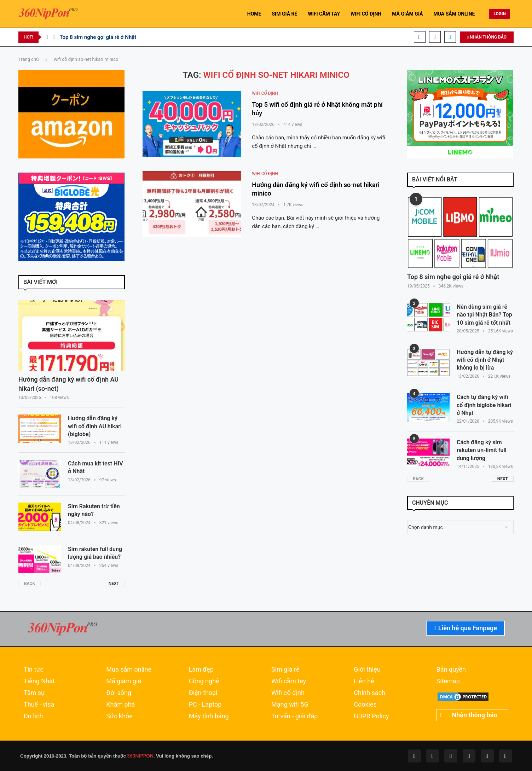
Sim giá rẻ (285, 669)
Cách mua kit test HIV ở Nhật (96, 467)
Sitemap (448, 681)
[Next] (54, 37)
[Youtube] (435, 37)
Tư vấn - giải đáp (295, 716)
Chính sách (369, 693)
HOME (254, 14)
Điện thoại (203, 693)
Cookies (365, 705)
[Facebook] (420, 37)
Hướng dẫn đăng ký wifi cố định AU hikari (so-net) (68, 384)
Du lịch (33, 716)
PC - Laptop (205, 705)
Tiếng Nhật (39, 681)
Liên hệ (364, 681)
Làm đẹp (201, 669)
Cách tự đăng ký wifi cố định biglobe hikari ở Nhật (484, 405)
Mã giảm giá (124, 681)
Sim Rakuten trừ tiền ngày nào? (94, 510)
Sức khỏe (119, 716)
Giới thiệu (367, 669)
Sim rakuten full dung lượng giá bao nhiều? (95, 553)
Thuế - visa (39, 705)
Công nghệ (204, 681)
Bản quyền (451, 669)
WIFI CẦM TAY (324, 14)
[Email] (450, 37)
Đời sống (119, 693)
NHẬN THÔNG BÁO (487, 37)
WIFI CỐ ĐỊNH (366, 14)
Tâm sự (34, 693)
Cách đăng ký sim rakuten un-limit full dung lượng (482, 450)
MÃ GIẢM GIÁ (407, 14)
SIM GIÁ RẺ (284, 14)
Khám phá (120, 705)
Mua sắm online (129, 669)
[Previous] (47, 37)
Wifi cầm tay (289, 681)
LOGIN (500, 14)
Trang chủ (28, 59)
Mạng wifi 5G (290, 705)
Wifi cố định (288, 693)
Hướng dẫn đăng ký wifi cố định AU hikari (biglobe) (95, 426)
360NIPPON (140, 756)
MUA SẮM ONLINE (454, 14)
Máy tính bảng (209, 716)
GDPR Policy (371, 716)
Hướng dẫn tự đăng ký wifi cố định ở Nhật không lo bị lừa (485, 360)
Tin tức (34, 669)
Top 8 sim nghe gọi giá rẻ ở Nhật (98, 37)
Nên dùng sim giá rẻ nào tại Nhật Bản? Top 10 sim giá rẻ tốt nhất (484, 315)
